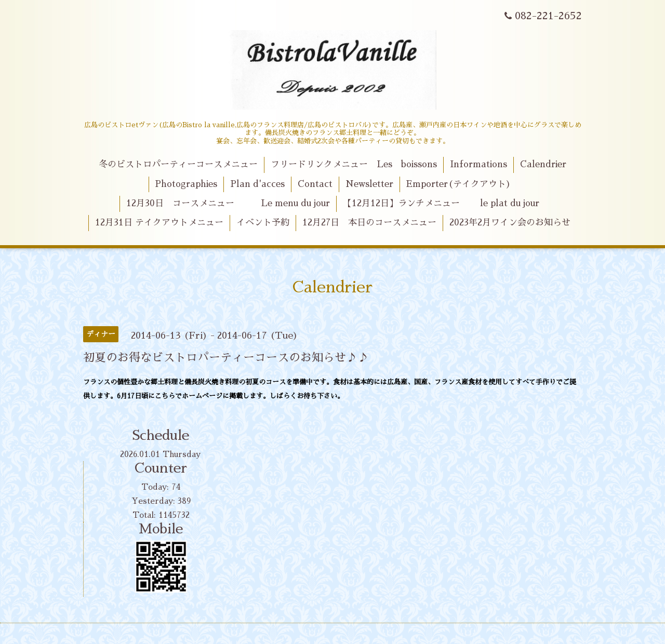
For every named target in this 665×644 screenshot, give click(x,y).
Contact (315, 184)
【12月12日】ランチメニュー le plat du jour (441, 203)
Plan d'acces (257, 184)
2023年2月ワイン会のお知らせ (510, 223)
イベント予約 (263, 223)
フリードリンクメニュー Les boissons (354, 164)
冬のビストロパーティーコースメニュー (178, 164)
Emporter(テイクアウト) (458, 184)
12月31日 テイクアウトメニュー (159, 223)
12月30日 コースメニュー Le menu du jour (228, 203)
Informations (478, 164)
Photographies (186, 184)
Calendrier (543, 164)
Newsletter (369, 184)
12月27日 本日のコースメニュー (369, 223)
